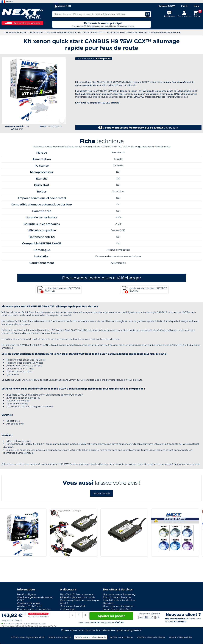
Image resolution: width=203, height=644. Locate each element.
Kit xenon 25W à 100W (16, 32)
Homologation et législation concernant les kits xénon (119, 608)
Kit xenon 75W (37, 32)
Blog (196, 6)
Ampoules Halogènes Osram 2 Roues (63, 32)
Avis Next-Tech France (30, 606)
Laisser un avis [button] (101, 493)
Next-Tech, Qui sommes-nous (77, 594)
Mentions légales (27, 594)
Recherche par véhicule (22, 23)
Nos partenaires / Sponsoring (119, 594)
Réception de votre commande (78, 597)
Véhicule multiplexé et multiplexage (73, 608)
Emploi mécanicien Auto (117, 597)
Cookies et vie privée (29, 603)
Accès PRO (63, 6)
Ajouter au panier (111, 616)
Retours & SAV (167, 6)
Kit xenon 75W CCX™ (94, 32)
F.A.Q (184, 6)
